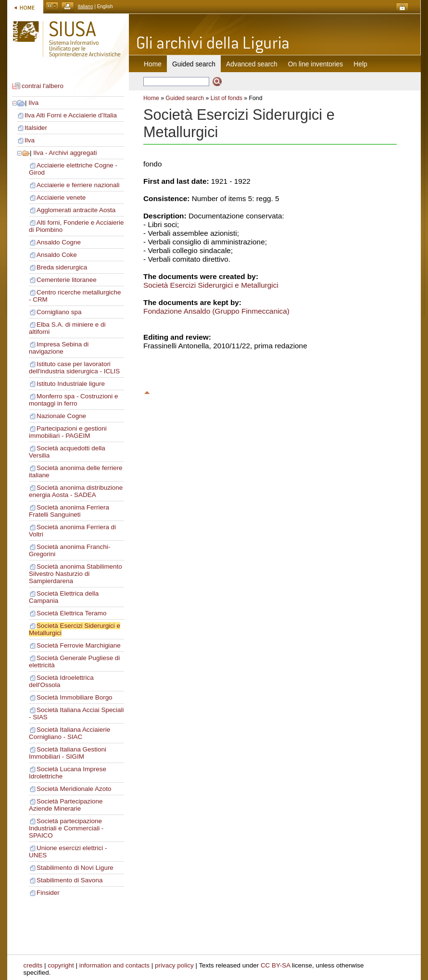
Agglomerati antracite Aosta (76, 210)
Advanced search (252, 64)
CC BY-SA (276, 965)
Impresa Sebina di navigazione (59, 348)
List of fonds (227, 98)
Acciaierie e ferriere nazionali (78, 185)
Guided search (185, 98)
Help (360, 64)
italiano (86, 6)
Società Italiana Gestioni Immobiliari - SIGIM (68, 753)
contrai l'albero (43, 86)
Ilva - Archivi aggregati (65, 153)
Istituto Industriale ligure (71, 384)
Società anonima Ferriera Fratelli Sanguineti (69, 511)
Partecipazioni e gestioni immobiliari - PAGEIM (68, 432)
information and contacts (114, 965)
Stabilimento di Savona (69, 880)
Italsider (36, 128)
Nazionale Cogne (61, 416)
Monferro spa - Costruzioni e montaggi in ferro (74, 400)
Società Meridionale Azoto (74, 789)
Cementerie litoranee (67, 280)
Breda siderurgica (62, 267)
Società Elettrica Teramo (71, 613)
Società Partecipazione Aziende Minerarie (66, 805)
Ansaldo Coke (57, 255)
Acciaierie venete (61, 197)
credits (33, 965)
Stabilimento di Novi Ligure (75, 868)
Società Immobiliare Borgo (75, 697)
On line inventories (315, 64)
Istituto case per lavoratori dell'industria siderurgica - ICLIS (74, 368)
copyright (61, 965)
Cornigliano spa (59, 312)
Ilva (33, 103)
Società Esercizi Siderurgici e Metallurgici (211, 285)
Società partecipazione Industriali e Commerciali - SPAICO (66, 828)
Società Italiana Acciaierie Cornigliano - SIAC (69, 733)
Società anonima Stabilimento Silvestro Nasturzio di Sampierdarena (76, 574)
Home (153, 64)
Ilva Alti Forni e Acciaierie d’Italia (71, 115)
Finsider (48, 893)
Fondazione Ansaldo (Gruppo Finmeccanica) (216, 311)
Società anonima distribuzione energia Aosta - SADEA (76, 491)
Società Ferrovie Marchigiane (79, 645)
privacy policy (174, 965)
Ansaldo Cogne (59, 242)
